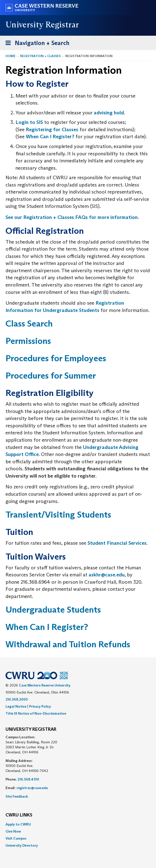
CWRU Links (19, 815)
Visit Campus (16, 838)
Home (11, 56)
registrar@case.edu (32, 788)
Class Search (29, 323)
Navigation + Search (36, 44)
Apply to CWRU (18, 824)
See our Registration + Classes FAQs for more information (72, 217)
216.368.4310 (28, 779)
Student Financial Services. (118, 543)
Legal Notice (16, 706)
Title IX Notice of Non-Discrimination (36, 713)
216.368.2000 (17, 699)
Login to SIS (29, 122)
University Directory (22, 845)
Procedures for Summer (51, 375)
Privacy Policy (40, 706)
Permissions (28, 341)
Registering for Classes (52, 129)
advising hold (109, 113)
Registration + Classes (40, 56)
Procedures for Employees (56, 358)
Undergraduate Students (53, 609)
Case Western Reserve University (45, 685)
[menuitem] (78, 824)
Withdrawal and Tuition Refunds (68, 644)
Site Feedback (17, 796)
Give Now (13, 831)
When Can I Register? (50, 136)
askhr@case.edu (107, 575)
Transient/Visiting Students (58, 514)
